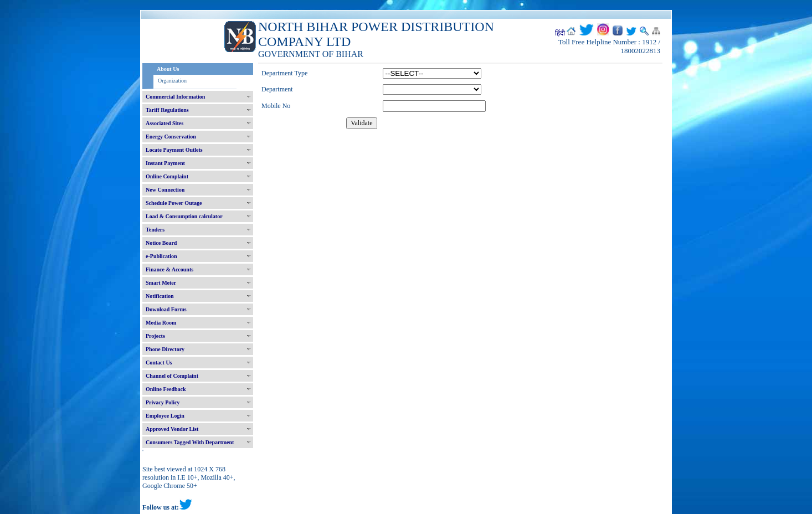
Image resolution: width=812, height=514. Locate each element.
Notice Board (161, 243)
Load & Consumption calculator (184, 216)
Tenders (155, 230)
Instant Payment (165, 163)
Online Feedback (166, 389)
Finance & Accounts (169, 269)
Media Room (161, 323)
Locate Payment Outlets (174, 150)
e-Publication (161, 256)
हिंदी (560, 33)
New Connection (165, 190)
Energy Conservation (171, 137)
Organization (172, 81)
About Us (168, 69)
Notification (160, 296)
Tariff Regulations (167, 110)
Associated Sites (165, 123)
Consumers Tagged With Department (190, 442)
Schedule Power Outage (174, 203)
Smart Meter (161, 283)
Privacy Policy (163, 402)
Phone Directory (165, 349)
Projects (155, 336)
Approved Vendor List (172, 429)
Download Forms (166, 309)
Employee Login (165, 416)
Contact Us (159, 363)
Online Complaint (167, 176)
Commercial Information (175, 97)
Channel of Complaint (172, 376)
